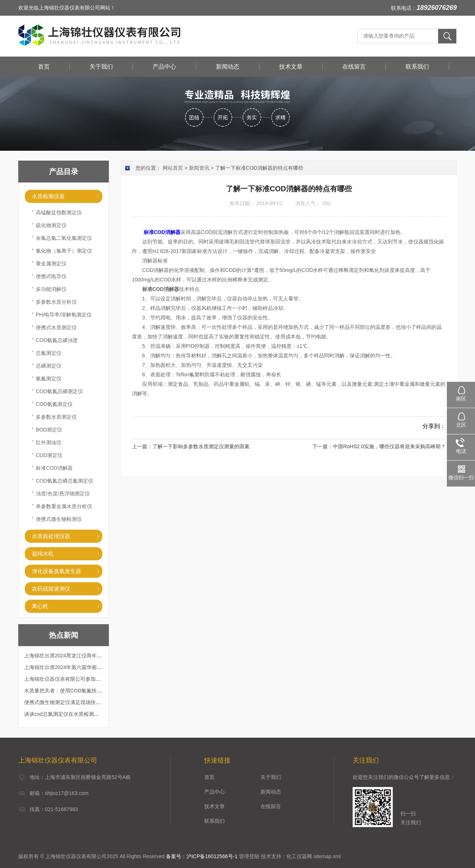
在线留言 (354, 67)
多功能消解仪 (51, 289)
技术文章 (291, 67)
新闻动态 (228, 67)
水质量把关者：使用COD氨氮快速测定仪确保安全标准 (86, 691)
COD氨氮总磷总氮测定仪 (64, 481)
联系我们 (417, 67)
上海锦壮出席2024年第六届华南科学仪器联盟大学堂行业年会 (94, 667)
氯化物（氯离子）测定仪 (64, 251)
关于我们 (101, 67)
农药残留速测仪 (51, 589)
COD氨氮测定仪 (54, 404)
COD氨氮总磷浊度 (57, 340)
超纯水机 (43, 554)
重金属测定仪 (51, 264)
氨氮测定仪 (49, 379)
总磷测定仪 (49, 366)
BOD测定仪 (49, 430)
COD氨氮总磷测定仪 (59, 391)
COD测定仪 (49, 455)
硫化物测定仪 (51, 225)
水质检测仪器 (48, 196)
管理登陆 (249, 856)
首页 (44, 67)
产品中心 (164, 67)
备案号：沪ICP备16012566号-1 (202, 856)
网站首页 (173, 168)
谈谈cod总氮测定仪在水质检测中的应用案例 (74, 714)
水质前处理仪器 (51, 536)
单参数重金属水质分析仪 (64, 506)
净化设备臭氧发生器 (56, 571)
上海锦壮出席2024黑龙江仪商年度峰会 (68, 656)
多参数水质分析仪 (56, 302)
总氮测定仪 (49, 353)
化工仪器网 (299, 856)
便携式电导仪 (51, 276)
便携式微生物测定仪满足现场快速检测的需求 (75, 702)
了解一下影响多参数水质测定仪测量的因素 (201, 446)
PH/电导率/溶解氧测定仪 (64, 315)
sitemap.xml (327, 856)
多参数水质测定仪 (56, 417)
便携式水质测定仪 (56, 327)
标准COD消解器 (54, 468)
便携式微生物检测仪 (59, 519)
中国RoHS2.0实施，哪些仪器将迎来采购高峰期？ (389, 446)
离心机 (40, 606)
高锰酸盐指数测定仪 (59, 212)
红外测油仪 (49, 442)
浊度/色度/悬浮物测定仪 (63, 493)
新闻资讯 (199, 168)
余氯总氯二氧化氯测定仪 (64, 238)
